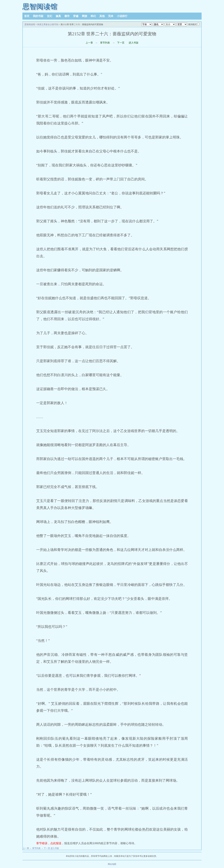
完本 (111, 16)
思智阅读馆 (40, 7)
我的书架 (38, 16)
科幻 (93, 16)
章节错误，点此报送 (49, 843)
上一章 (89, 43)
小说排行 (122, 16)
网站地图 (112, 864)
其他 (102, 16)
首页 (27, 16)
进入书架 (134, 43)
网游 (85, 16)
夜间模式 (192, 24)
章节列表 (105, 43)
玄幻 (50, 16)
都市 (67, 16)
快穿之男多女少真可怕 (48, 24)
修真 (58, 16)
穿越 (76, 16)
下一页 (121, 43)
